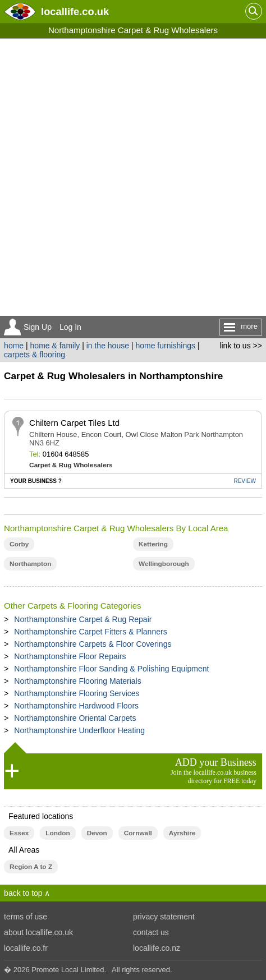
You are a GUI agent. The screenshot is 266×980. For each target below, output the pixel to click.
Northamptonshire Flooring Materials (77, 681)
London (58, 833)
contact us (151, 932)
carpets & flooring (35, 355)
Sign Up (38, 327)
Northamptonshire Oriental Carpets (75, 718)
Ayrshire (182, 833)
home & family (55, 346)
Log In (70, 327)
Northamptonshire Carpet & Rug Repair (83, 619)
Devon (97, 833)
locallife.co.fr (26, 948)
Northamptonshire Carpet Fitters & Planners (90, 632)
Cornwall (138, 833)
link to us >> (241, 346)
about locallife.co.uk (38, 932)
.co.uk (75, 11)
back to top (23, 893)
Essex (19, 833)
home (14, 346)
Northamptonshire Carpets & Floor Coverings (93, 644)
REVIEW (244, 481)
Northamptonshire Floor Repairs (70, 656)
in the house (108, 346)
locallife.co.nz (157, 948)
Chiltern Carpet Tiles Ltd (74, 423)
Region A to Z (31, 867)
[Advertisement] (133, 177)
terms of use (26, 917)
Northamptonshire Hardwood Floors (76, 706)
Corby (19, 544)
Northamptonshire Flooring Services (77, 693)
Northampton (30, 564)
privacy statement (164, 917)
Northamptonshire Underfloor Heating (79, 730)
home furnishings (165, 346)
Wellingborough (164, 564)
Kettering (153, 544)
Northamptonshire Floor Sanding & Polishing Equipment (111, 669)
